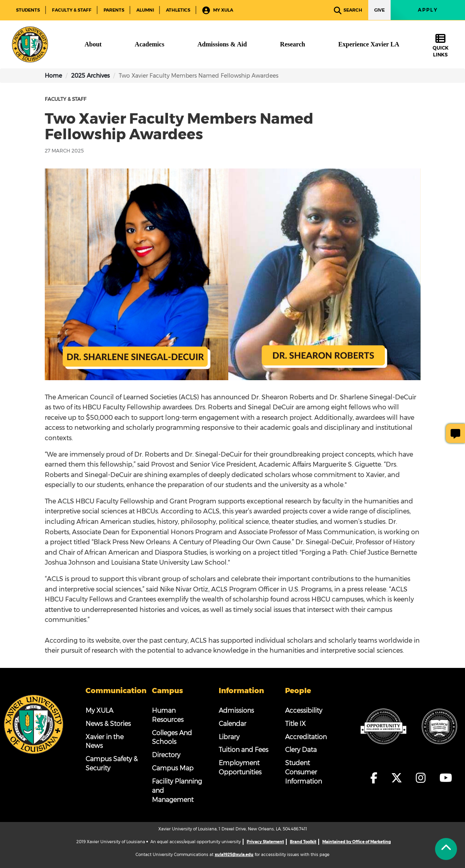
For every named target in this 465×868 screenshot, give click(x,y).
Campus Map (173, 768)
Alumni (145, 10)
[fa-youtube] (446, 778)
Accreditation (306, 737)
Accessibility (304, 711)
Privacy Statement (265, 842)
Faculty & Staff (72, 10)
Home (53, 76)
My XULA (218, 11)
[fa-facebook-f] (376, 778)
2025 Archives (90, 76)
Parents (114, 10)
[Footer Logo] (34, 724)
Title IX (295, 724)
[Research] (292, 44)
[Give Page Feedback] (455, 433)
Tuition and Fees (243, 750)
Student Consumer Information (303, 772)
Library (229, 737)
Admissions (236, 711)
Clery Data (301, 750)
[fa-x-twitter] (399, 778)
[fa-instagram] (423, 778)
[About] (93, 44)
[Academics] (150, 44)
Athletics (178, 10)
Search (348, 11)
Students (28, 10)
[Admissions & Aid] (222, 44)
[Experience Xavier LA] (369, 44)
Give (379, 10)
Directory (166, 755)
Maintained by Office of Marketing (356, 842)
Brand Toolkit (303, 842)
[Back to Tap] (446, 849)
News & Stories (108, 724)
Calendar (232, 724)
